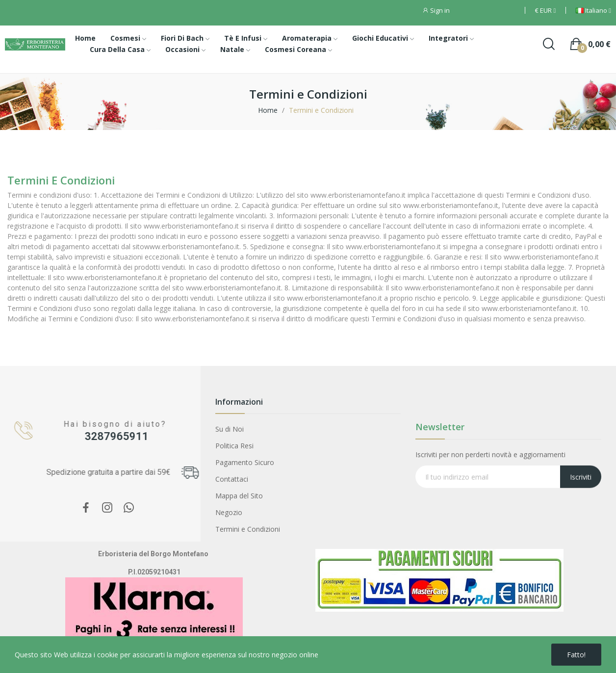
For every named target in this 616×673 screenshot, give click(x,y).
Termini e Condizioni (248, 529)
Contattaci (232, 479)
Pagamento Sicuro (245, 462)
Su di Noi (230, 429)
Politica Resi (234, 446)
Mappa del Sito (239, 496)
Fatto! (576, 655)
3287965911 (108, 436)
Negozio (229, 512)
